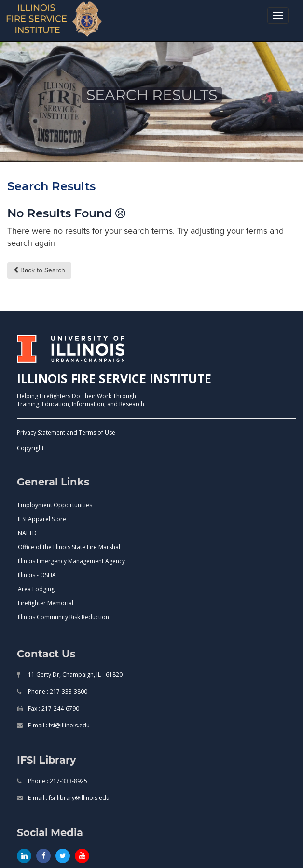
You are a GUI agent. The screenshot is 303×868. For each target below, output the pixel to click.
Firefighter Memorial (46, 603)
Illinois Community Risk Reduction (63, 617)
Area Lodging (36, 589)
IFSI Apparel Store (42, 519)
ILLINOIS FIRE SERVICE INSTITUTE (114, 378)
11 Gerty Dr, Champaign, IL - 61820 (75, 675)
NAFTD (27, 533)
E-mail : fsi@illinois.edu (58, 725)
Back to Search (39, 270)
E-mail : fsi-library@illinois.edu (68, 798)
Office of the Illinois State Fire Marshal (69, 547)
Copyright (30, 448)
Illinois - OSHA (37, 575)
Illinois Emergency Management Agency (71, 561)
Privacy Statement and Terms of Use (66, 433)
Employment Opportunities (55, 505)
